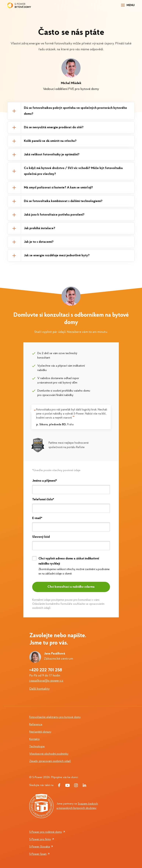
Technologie (37, 747)
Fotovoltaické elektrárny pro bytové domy (55, 717)
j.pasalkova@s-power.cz (46, 681)
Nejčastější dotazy (40, 732)
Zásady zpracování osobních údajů (50, 761)
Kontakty (34, 739)
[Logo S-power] (19, 5)
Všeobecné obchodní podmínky (49, 754)
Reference (36, 725)
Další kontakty (39, 689)
